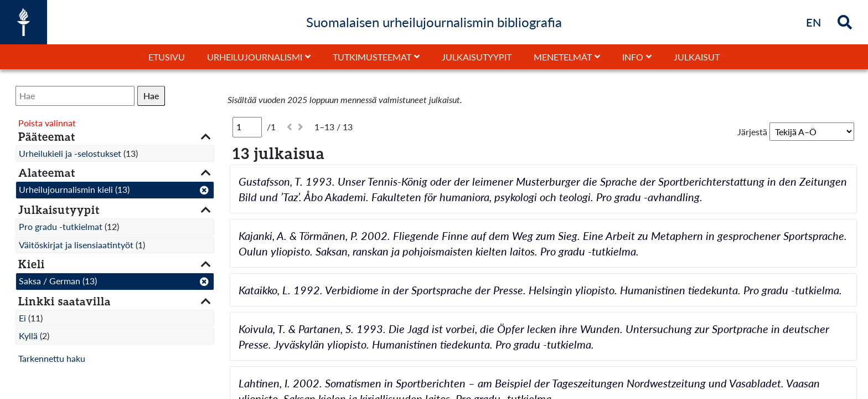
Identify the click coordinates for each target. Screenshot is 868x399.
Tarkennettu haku (52, 358)
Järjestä (752, 132)
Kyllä (28, 336)
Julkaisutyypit (477, 57)
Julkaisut (697, 57)
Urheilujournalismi (255, 57)
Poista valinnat (47, 123)
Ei (22, 318)
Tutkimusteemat (372, 57)
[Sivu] (247, 127)
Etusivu (167, 57)
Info (633, 57)
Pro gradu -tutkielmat (61, 226)
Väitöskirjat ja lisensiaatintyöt (76, 245)
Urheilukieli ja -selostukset (70, 153)
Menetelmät (563, 57)
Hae (151, 96)
